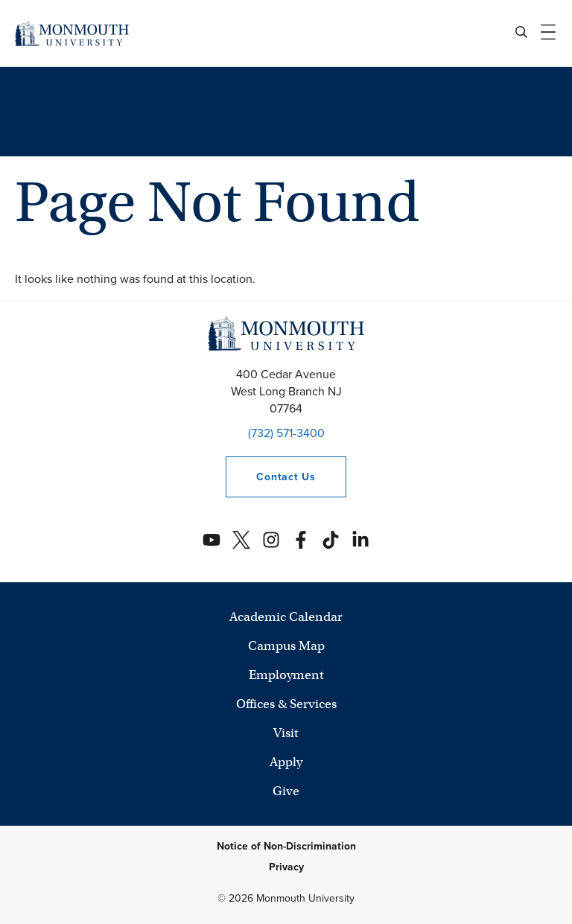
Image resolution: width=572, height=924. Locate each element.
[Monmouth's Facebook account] (301, 540)
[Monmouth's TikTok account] (331, 540)
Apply (286, 762)
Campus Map (286, 646)
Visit (286, 733)
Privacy (286, 867)
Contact (270, 477)
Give (286, 791)
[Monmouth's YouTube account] (212, 540)
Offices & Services (286, 704)
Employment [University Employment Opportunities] (286, 675)
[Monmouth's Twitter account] (241, 540)
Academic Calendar (286, 617)
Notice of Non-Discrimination (286, 846)
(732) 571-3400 (286, 433)
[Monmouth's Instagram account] (271, 540)
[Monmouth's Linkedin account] (360, 540)
